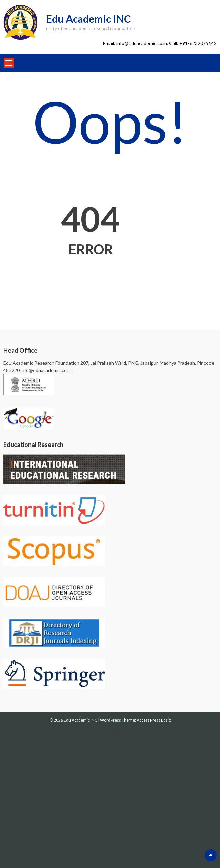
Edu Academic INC (88, 19)
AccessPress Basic (154, 720)
